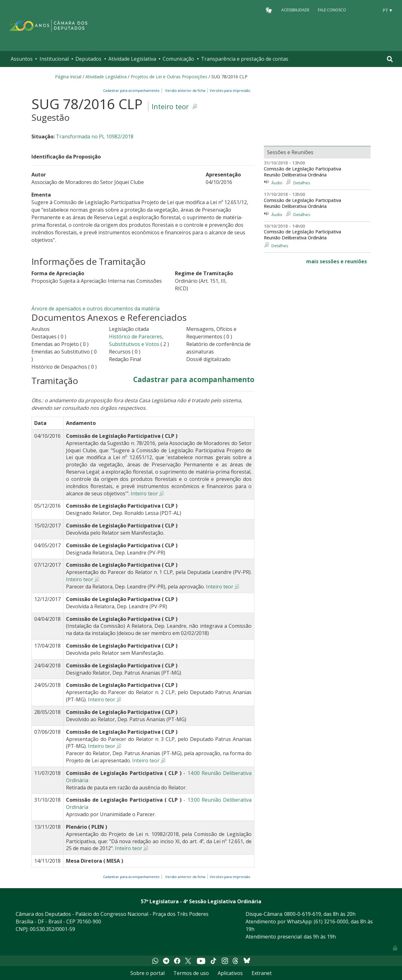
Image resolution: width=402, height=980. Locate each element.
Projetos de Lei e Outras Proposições (169, 77)
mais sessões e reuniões (337, 261)
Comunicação (178, 59)
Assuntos (22, 59)
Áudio (277, 183)
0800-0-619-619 (303, 914)
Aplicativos (230, 973)
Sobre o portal (147, 973)
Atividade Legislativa (132, 59)
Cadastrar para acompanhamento (132, 90)
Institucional (54, 59)
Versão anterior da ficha (185, 90)
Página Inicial (68, 77)
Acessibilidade (295, 10)
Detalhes (302, 183)
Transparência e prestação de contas (245, 59)
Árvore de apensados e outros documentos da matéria (95, 309)
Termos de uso (191, 973)
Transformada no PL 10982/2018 (95, 136)
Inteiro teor (170, 106)
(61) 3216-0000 (331, 922)
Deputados (88, 59)
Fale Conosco (332, 10)
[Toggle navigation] (390, 59)
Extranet (262, 973)
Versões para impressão (229, 90)
